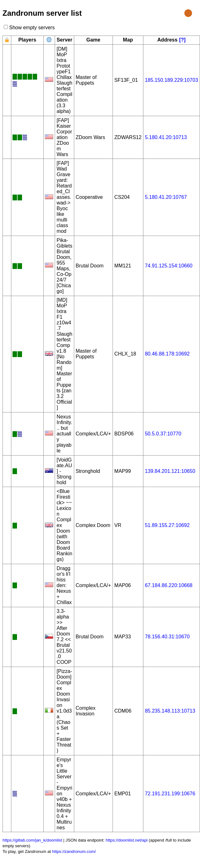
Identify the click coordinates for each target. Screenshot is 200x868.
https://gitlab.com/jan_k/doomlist (32, 840)
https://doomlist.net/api (127, 840)
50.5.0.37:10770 (163, 434)
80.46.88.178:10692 (167, 354)
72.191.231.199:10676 (170, 794)
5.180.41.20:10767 (166, 197)
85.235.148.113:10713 (170, 711)
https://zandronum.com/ (74, 851)
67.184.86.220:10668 (169, 585)
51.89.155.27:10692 (167, 525)
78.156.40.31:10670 (167, 637)
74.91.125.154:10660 (169, 266)
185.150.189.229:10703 (172, 80)
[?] (182, 40)
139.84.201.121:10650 (170, 471)
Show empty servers (32, 28)
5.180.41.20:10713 (166, 137)
